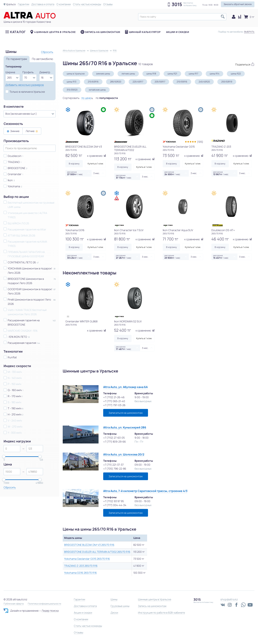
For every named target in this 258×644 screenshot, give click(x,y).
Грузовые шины (120, 606)
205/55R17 (160, 82)
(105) (200, 142)
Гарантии (24, 4)
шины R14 (214, 74)
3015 (177, 4)
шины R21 (172, 74)
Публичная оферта (14, 604)
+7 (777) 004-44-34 (115, 505)
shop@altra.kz (229, 599)
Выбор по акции (16, 197)
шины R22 (236, 74)
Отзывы (108, 4)
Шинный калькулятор (145, 32)
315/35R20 (72, 90)
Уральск (11, 4)
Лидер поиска (50, 611)
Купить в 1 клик (95, 164)
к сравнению (96, 156)
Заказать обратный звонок (238, 4)
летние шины (128, 74)
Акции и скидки (178, 32)
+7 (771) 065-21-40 (114, 401)
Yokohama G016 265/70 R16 (80, 573)
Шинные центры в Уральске (155, 599)
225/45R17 (138, 82)
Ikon (10, 180)
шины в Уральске (76, 74)
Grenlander (15, 174)
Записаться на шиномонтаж (126, 413)
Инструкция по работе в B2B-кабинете (161, 613)
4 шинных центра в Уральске (55, 32)
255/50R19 (227, 82)
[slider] (4, 457)
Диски (114, 613)
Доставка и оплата (43, 4)
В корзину (74, 164)
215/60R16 (93, 82)
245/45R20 (204, 82)
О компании (64, 4)
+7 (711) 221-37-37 (113, 465)
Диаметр (45, 72)
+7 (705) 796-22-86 (115, 469)
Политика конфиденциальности (44, 604)
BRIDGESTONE (16, 168)
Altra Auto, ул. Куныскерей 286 (125, 427)
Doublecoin (15, 156)
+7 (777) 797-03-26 (114, 405)
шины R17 (193, 74)
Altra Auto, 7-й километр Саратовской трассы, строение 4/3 (145, 491)
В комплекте (14, 107)
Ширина (10, 72)
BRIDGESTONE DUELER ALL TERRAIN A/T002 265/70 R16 (97, 552)
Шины (114, 599)
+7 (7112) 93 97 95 (114, 501)
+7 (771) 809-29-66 (114, 442)
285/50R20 (116, 82)
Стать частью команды (87, 4)
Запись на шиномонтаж (103, 32)
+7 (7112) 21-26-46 (114, 397)
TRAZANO (14, 162)
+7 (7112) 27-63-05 (114, 438)
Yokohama (14, 186)
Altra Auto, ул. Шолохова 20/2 (124, 454)
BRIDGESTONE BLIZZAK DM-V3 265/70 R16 (89, 545)
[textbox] (182, 17)
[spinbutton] (12, 449)
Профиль (28, 72)
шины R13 (71, 82)
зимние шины (103, 74)
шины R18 (151, 74)
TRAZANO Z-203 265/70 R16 (81, 566)
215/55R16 (182, 82)
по (107, 98)
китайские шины (97, 90)
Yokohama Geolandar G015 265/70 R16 (87, 559)
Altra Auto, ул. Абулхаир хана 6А (125, 387)
